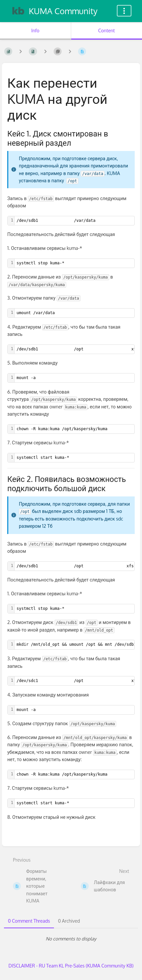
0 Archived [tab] (69, 921)
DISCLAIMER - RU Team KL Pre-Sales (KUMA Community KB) (71, 966)
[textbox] (74, 263)
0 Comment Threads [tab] (29, 921)
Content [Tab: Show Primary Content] (107, 30)
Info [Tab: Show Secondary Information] (35, 30)
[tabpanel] (71, 939)
